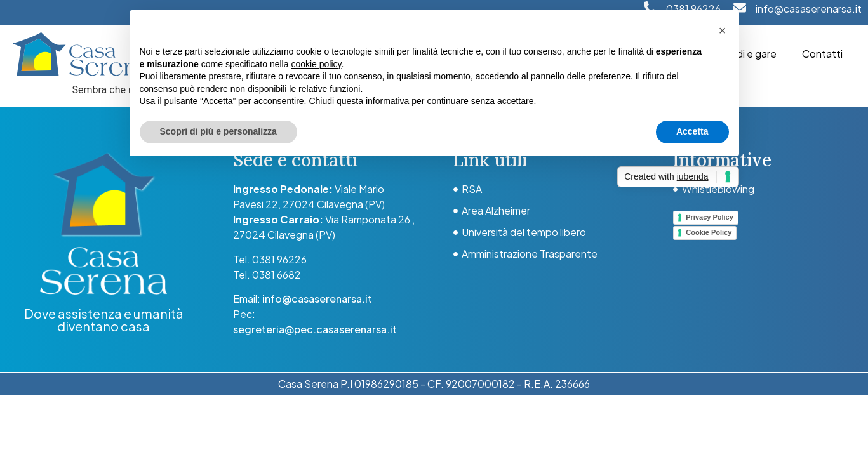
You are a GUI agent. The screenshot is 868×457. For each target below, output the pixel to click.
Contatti (822, 54)
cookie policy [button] (316, 64)
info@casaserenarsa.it (809, 9)
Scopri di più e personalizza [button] (218, 131)
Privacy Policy (710, 217)
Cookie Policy (709, 232)
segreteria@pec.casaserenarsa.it (315, 329)
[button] (723, 30)
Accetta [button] (692, 131)
